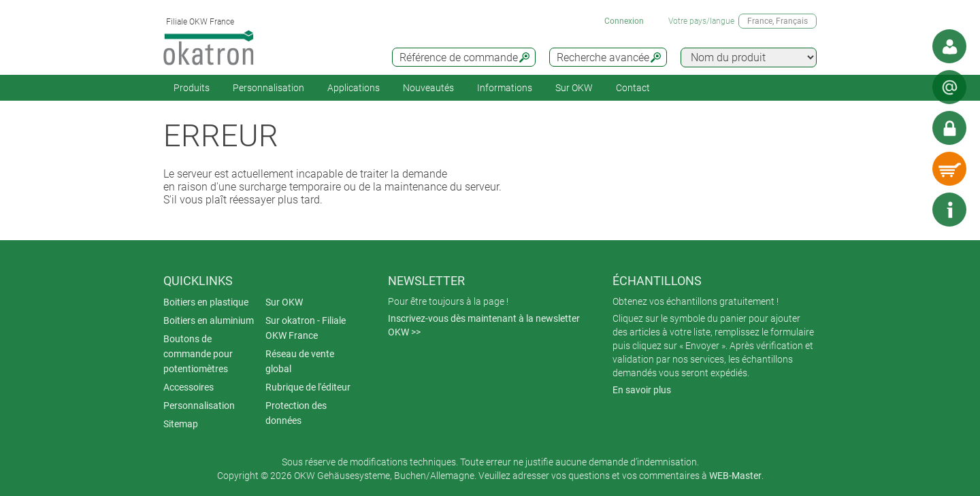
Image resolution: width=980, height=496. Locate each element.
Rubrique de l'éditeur (308, 387)
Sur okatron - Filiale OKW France (306, 328)
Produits (192, 88)
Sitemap (181, 424)
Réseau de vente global (300, 361)
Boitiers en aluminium (209, 320)
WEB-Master (735, 476)
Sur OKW (574, 88)
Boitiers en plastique (206, 302)
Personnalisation (268, 88)
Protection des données (296, 413)
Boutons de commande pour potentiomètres (198, 354)
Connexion (624, 21)
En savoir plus (642, 390)
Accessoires (189, 387)
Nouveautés (428, 88)
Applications (354, 88)
